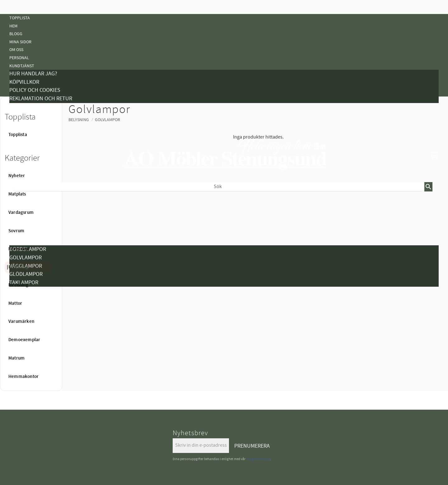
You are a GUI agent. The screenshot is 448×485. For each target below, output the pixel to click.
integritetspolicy (258, 459)
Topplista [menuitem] (20, 18)
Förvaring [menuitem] (19, 249)
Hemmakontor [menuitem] (24, 330)
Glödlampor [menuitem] (26, 274)
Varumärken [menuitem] (21, 322)
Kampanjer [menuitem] (21, 107)
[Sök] (428, 187)
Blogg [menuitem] (16, 34)
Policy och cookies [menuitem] (35, 90)
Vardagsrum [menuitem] (21, 213)
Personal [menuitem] (19, 58)
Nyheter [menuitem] (18, 202)
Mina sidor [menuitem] (20, 42)
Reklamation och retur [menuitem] (41, 99)
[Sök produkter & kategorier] (218, 187)
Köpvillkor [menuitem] (24, 82)
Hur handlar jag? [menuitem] (33, 74)
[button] (434, 155)
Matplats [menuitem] (17, 194)
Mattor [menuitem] (15, 304)
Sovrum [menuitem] (16, 231)
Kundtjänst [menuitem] (22, 66)
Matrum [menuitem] (16, 358)
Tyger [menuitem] (15, 115)
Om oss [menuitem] (16, 50)
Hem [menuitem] (13, 26)
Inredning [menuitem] (18, 285)
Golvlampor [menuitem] (26, 258)
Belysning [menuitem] (20, 241)
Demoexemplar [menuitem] (24, 315)
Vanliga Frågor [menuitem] (26, 123)
